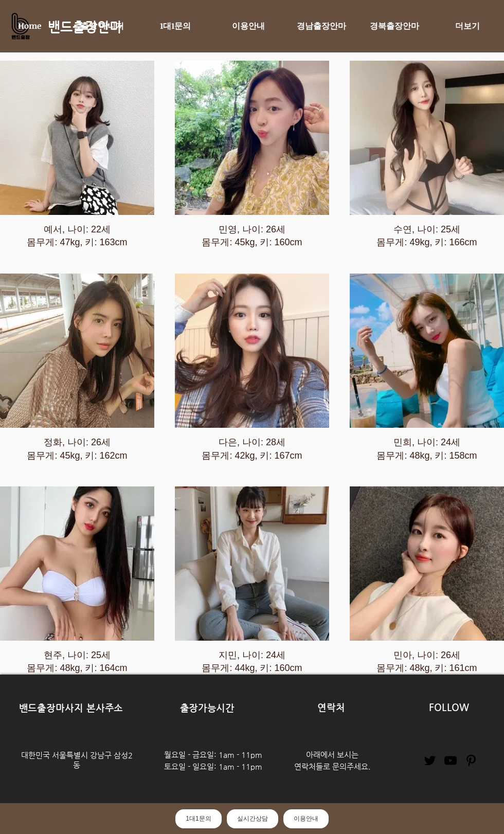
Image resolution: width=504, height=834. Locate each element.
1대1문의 (198, 819)
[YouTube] (451, 760)
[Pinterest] (471, 760)
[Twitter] (430, 760)
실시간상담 (253, 819)
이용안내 (306, 819)
